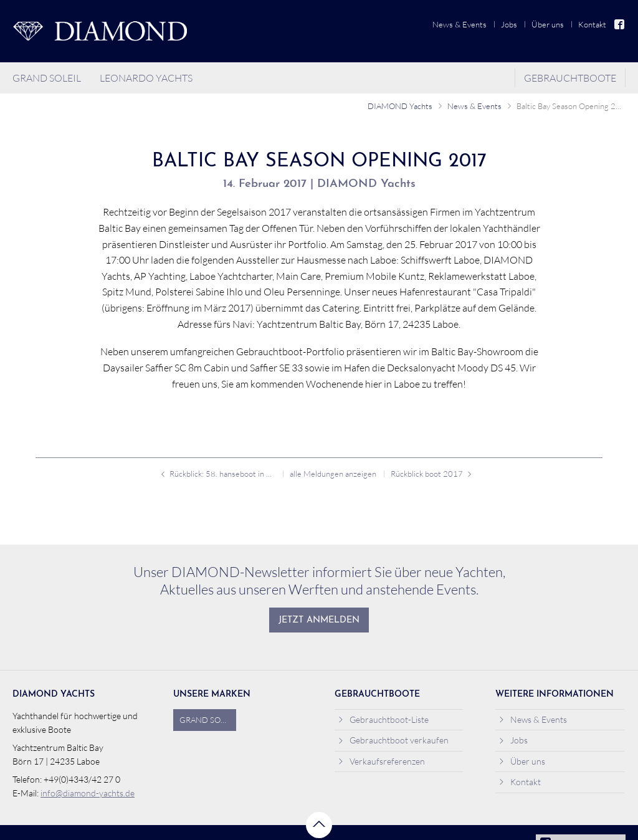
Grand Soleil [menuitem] (47, 78)
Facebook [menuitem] (620, 24)
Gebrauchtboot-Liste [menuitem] (383, 719)
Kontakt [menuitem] (592, 24)
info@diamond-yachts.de (88, 793)
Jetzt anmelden (319, 620)
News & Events (474, 106)
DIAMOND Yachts (400, 106)
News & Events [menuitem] (459, 24)
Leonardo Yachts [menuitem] (146, 78)
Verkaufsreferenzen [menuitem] (382, 761)
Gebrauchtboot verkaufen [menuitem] (393, 740)
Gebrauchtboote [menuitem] (570, 78)
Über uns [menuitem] (548, 24)
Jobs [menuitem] (509, 24)
